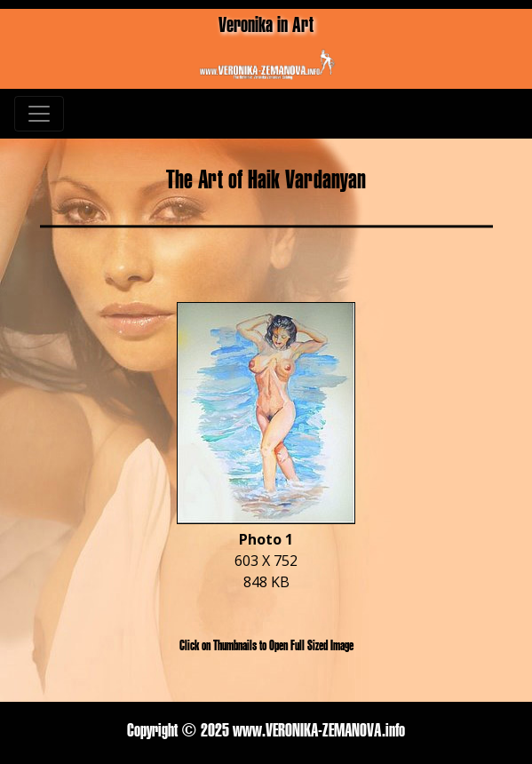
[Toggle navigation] (39, 114)
